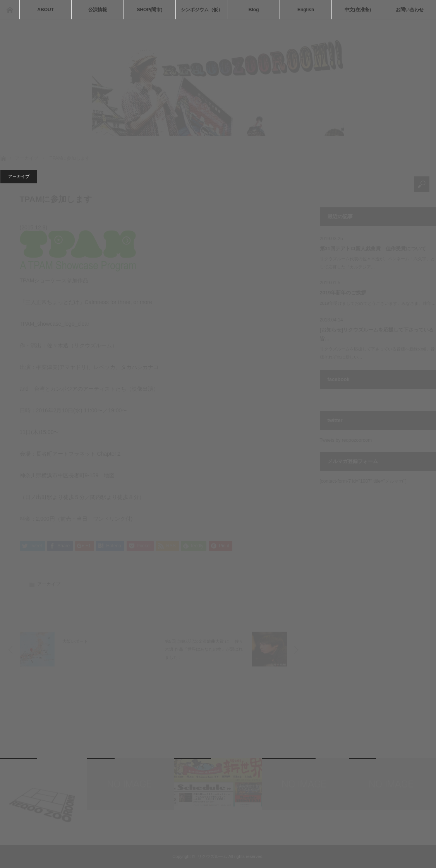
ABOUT (45, 10)
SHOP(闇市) (149, 10)
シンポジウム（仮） (202, 10)
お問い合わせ (410, 10)
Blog (254, 10)
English (306, 10)
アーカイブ (19, 176)
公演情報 (98, 10)
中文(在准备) (358, 10)
